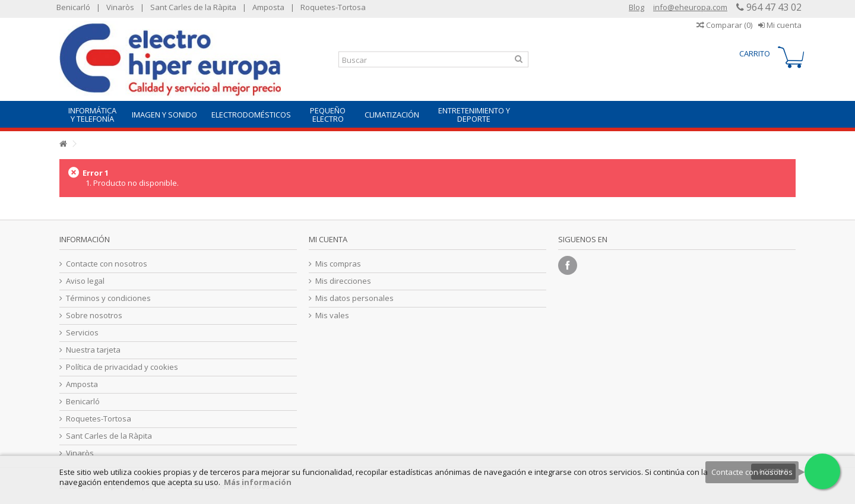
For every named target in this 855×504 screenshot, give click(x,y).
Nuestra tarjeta (93, 350)
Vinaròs (120, 7)
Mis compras (338, 264)
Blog (636, 7)
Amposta (268, 7)
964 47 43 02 (773, 7)
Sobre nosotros (94, 316)
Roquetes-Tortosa (333, 7)
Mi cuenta (780, 25)
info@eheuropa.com (690, 7)
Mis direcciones (343, 281)
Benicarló (73, 7)
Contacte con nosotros (107, 264)
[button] (92, 114)
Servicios (82, 333)
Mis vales (332, 316)
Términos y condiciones (108, 298)
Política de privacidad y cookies (122, 367)
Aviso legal (85, 281)
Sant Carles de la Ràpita (193, 7)
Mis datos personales (354, 298)
